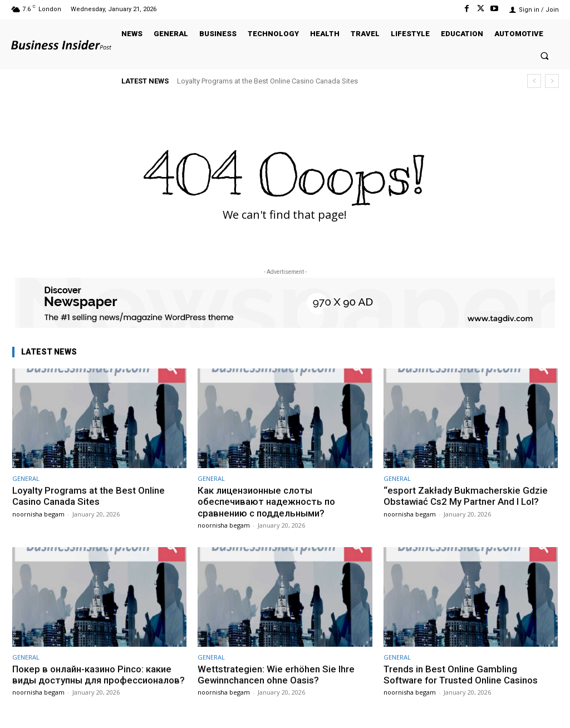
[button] (545, 55)
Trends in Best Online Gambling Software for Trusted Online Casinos (462, 675)
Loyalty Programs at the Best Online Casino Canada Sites (267, 81)
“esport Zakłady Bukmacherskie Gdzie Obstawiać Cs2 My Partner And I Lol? (466, 496)
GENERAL (26, 478)
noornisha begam (38, 514)
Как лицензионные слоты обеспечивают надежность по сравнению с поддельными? (268, 502)
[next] (552, 81)
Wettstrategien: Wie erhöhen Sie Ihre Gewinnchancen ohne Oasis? (276, 675)
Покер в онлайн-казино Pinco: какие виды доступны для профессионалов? (94, 680)
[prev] (534, 81)
